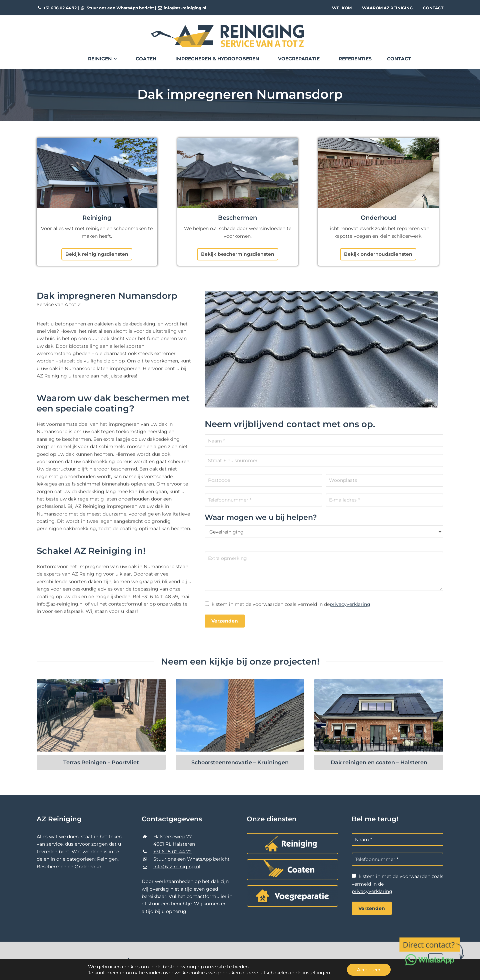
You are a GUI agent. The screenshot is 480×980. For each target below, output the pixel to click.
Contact (433, 8)
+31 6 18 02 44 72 (57, 8)
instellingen (316, 973)
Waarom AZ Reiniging (387, 8)
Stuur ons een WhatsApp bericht (117, 8)
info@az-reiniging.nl (182, 8)
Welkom (342, 8)
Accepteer (369, 970)
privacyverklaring (350, 604)
